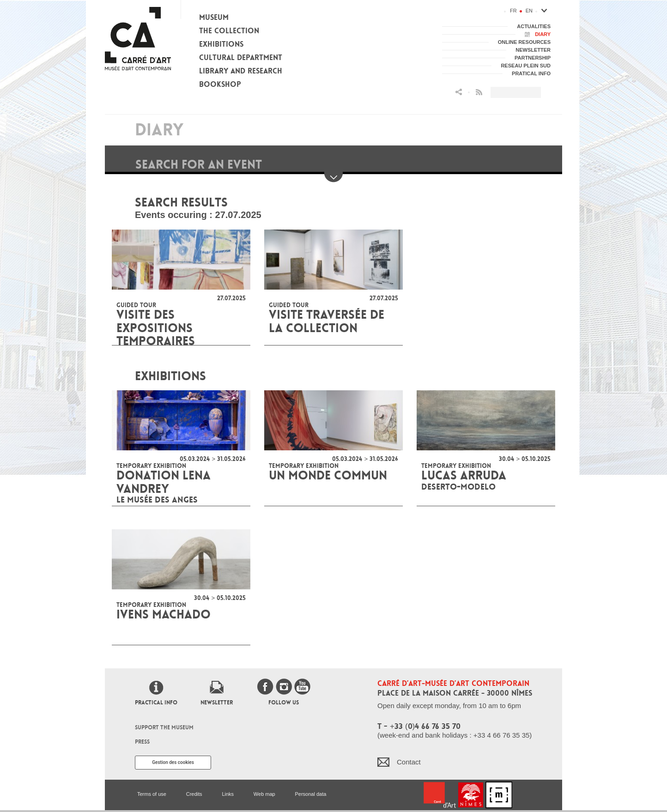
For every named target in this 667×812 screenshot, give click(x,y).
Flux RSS (479, 92)
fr (513, 11)
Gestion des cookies (173, 762)
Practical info (156, 703)
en (529, 11)
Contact (409, 762)
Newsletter (217, 703)
